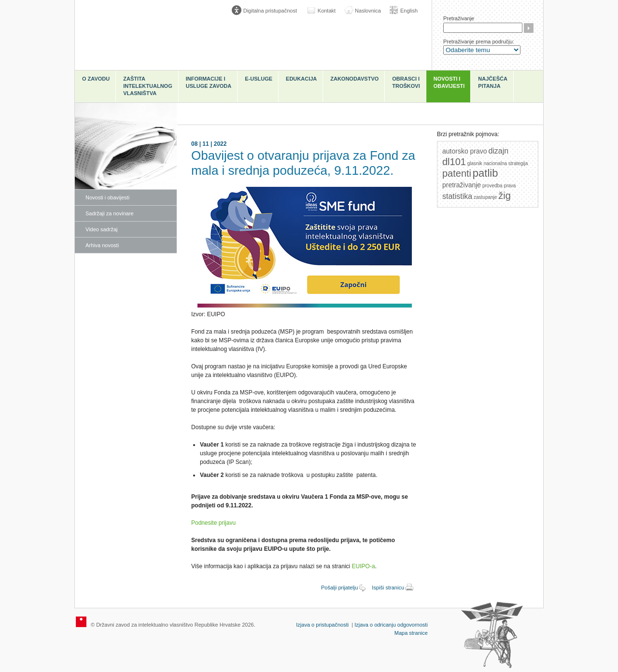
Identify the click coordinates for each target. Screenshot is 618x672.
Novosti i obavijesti (449, 82)
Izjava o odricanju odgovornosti (391, 625)
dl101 (454, 162)
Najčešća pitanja (493, 82)
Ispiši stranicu (388, 588)
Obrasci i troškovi (406, 82)
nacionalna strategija (506, 163)
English (409, 11)
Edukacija (301, 79)
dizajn (498, 151)
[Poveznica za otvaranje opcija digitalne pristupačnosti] (267, 11)
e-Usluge (259, 79)
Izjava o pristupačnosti (322, 625)
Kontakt (327, 11)
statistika (457, 196)
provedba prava (499, 186)
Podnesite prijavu (213, 523)
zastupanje (485, 197)
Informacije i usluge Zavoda (209, 82)
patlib (485, 173)
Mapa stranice (411, 633)
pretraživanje (462, 185)
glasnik (475, 163)
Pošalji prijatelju (339, 588)
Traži (529, 28)
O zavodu (96, 79)
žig (505, 196)
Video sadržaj (101, 229)
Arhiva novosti (102, 245)
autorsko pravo (465, 151)
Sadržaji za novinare (110, 213)
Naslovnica (368, 11)
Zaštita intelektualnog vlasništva (147, 86)
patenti (457, 173)
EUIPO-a (364, 566)
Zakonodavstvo (354, 79)
